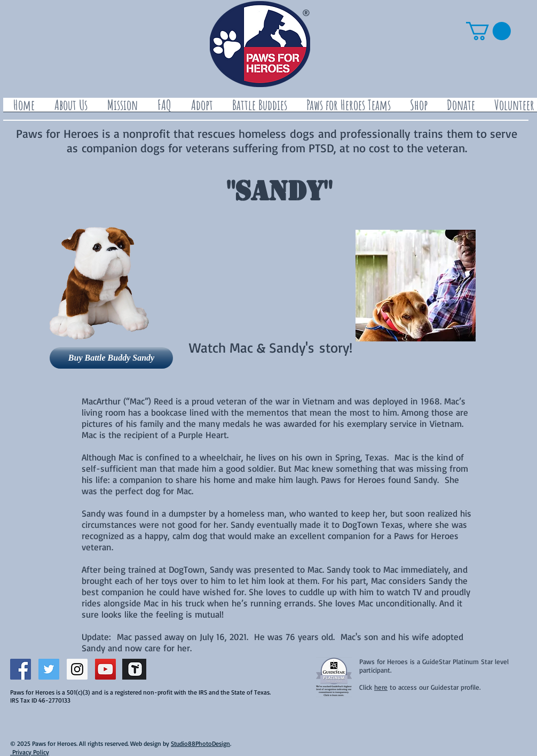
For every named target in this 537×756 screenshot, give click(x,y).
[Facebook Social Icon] (21, 669)
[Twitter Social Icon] (49, 669)
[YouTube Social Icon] (105, 669)
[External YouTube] (256, 274)
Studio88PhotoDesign (200, 743)
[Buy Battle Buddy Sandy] (111, 358)
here (381, 687)
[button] (488, 31)
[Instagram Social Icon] (77, 669)
